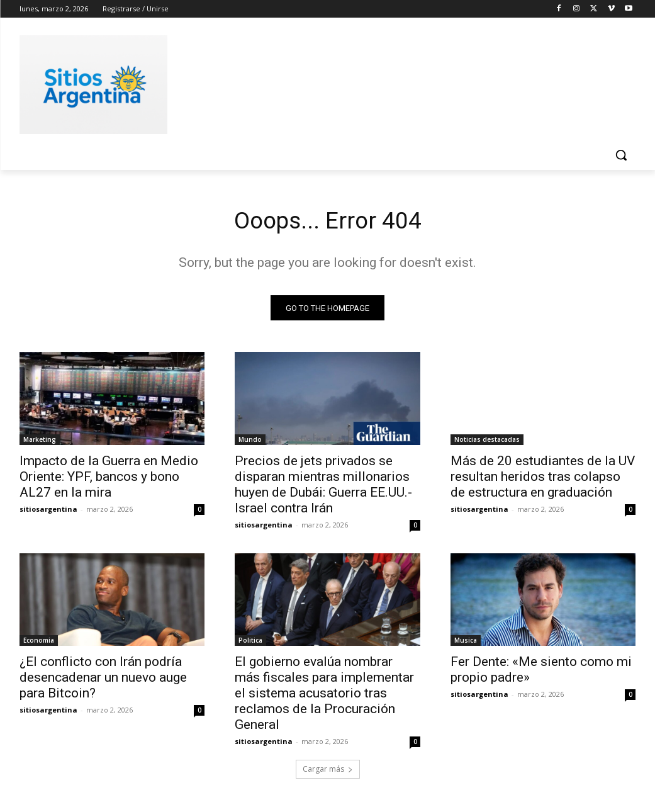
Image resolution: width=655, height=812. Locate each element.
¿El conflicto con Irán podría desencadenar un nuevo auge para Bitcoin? (103, 680)
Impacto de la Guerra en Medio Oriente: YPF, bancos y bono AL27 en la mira (109, 479)
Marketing (40, 442)
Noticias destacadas (487, 442)
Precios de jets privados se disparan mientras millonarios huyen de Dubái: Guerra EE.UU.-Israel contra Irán (323, 487)
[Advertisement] (315, 82)
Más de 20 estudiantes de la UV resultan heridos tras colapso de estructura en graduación (543, 479)
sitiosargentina (48, 511)
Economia (39, 643)
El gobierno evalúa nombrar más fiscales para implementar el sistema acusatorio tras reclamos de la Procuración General (324, 696)
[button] (621, 155)
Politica (250, 643)
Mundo (250, 442)
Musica (466, 643)
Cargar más (328, 772)
